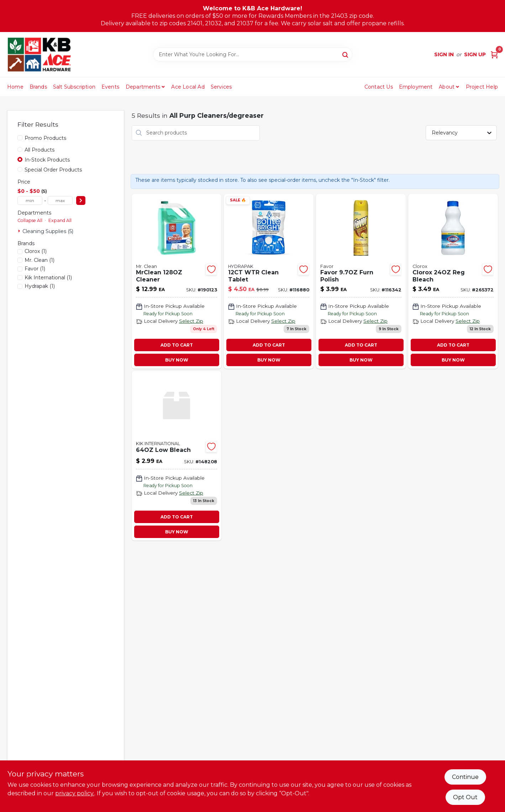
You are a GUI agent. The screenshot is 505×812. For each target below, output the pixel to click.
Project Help (482, 87)
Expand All (60, 220)
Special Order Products (53, 170)
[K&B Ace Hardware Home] (39, 54)
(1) (36, 251)
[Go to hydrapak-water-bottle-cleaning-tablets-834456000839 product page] (269, 281)
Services (221, 87)
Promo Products (45, 138)
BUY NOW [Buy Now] (177, 360)
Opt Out (465, 797)
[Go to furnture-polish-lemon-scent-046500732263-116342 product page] (361, 281)
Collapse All (30, 220)
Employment (416, 87)
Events (110, 87)
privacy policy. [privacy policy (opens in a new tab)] (75, 793)
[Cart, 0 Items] (494, 55)
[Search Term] (253, 54)
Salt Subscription (74, 87)
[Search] (346, 54)
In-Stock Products (47, 160)
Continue (465, 777)
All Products (40, 150)
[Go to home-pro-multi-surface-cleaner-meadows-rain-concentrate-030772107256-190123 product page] (177, 281)
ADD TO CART (177, 345)
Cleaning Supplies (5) (48, 231)
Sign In (444, 54)
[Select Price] (81, 201)
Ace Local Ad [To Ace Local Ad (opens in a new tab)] (188, 87)
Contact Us (379, 87)
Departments (143, 87)
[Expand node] (20, 231)
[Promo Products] (20, 138)
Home (15, 87)
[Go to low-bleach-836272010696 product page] (177, 456)
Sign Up (475, 54)
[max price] (60, 201)
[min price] (30, 201)
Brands (38, 87)
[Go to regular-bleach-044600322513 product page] (453, 281)
